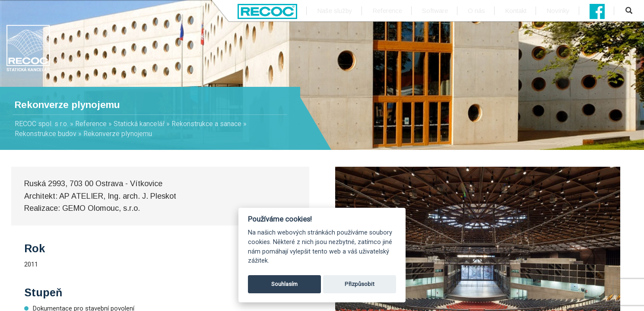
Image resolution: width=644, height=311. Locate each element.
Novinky (558, 11)
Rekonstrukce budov (46, 134)
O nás (476, 11)
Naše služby (335, 11)
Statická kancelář (139, 124)
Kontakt (516, 11)
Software (435, 11)
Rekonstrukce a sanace (206, 124)
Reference (387, 11)
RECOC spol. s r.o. (41, 124)
